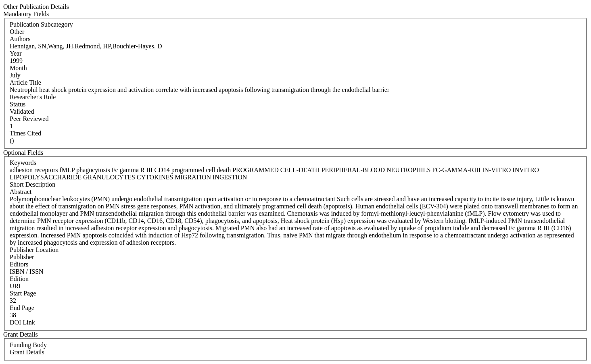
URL (16, 286)
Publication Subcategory (41, 24)
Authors (20, 39)
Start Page (23, 293)
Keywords (23, 163)
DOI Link (22, 322)
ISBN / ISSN (27, 271)
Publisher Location (34, 250)
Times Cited (25, 133)
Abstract (21, 192)
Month (18, 68)
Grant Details (27, 352)
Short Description (32, 184)
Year (16, 53)
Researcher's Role (33, 97)
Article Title (25, 82)
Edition (19, 279)
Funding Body (28, 345)
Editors (19, 264)
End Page (22, 308)
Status (18, 104)
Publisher (22, 257)
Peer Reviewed (29, 119)
